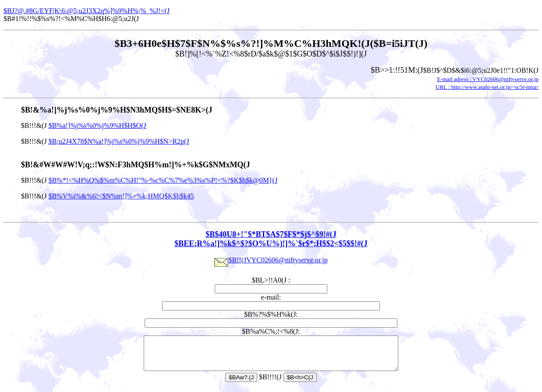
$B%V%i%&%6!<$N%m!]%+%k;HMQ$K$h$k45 (121, 196)
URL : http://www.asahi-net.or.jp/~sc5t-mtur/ (487, 87)
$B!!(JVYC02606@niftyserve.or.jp (271, 260)
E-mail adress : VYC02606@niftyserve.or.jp (488, 79)
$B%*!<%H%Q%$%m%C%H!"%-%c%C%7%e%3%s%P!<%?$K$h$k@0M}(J (163, 180)
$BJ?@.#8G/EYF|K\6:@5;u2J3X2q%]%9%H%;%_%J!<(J (87, 11)
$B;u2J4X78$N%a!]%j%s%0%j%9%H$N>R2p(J (119, 141)
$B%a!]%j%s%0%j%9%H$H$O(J (97, 125)
